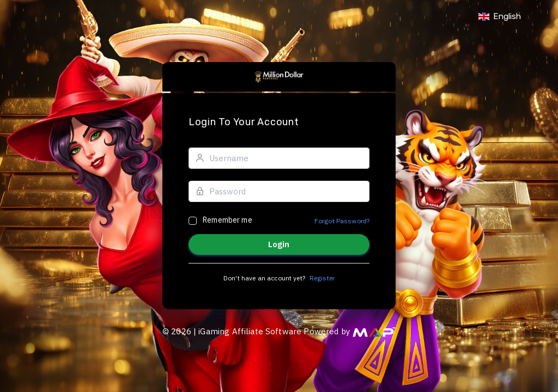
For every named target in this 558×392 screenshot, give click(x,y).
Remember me (228, 220)
